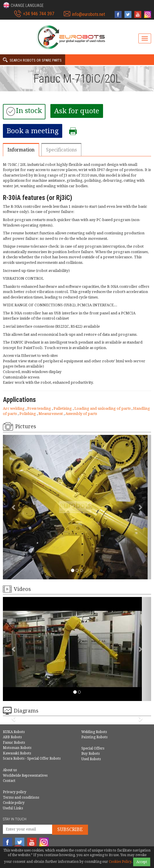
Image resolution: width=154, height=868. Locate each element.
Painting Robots (94, 737)
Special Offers (93, 748)
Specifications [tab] (61, 150)
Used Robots (91, 759)
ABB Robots (12, 737)
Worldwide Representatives (25, 776)
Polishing (28, 414)
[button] (23, 5)
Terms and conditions (21, 797)
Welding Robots (94, 732)
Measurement (51, 414)
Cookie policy (14, 803)
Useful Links (13, 808)
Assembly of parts (81, 414)
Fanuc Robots (14, 743)
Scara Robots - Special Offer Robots (32, 758)
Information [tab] (21, 150)
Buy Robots (90, 754)
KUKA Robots (14, 732)
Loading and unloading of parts (103, 408)
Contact (9, 781)
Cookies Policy (120, 862)
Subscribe (70, 829)
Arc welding (14, 408)
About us (10, 770)
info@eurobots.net (89, 14)
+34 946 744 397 (38, 14)
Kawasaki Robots (17, 753)
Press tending (40, 408)
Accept (142, 862)
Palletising (63, 408)
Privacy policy (15, 792)
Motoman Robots (17, 748)
